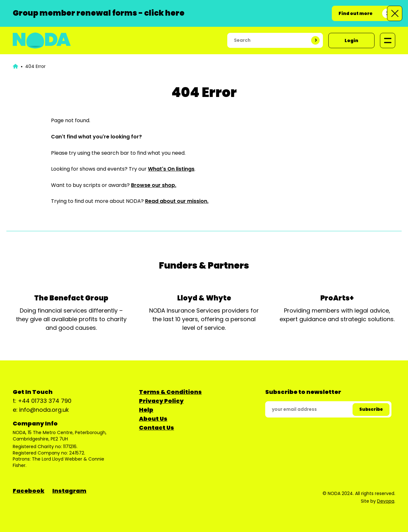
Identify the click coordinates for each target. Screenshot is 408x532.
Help (146, 410)
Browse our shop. (154, 185)
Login (351, 41)
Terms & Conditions (170, 392)
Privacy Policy (161, 401)
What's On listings (171, 169)
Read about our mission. (177, 201)
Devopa (386, 501)
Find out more (356, 13)
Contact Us (157, 428)
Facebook (29, 491)
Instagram (69, 491)
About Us (153, 419)
